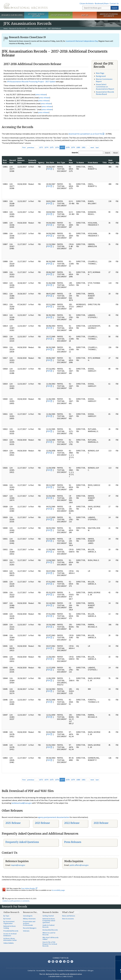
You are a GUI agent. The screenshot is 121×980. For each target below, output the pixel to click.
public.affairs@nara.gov (79, 865)
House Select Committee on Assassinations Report (105, 87)
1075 (52, 147)
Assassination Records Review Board (105, 93)
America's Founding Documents (109, 15)
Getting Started (48, 916)
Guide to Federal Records (48, 926)
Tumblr (60, 962)
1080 (78, 147)
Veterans (26, 931)
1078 (68, 147)
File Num (71, 161)
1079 (73, 147)
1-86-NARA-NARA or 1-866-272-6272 (61, 976)
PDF (48, 169)
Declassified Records (50, 930)
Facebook (49, 962)
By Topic (6, 916)
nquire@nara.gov (18, 865)
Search (115, 8)
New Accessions (68, 919)
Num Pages (111, 161)
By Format (7, 919)
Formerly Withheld (32, 161)
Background (101, 76)
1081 (84, 147)
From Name (93, 162)
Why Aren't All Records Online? (51, 938)
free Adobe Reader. (29, 888)
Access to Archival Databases (10, 935)
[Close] (118, 958)
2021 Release (101, 823)
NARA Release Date (21, 160)
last (97, 147)
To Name (80, 162)
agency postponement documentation (54, 817)
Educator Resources (60, 15)
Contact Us (114, 3)
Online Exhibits (9, 943)
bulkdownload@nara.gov (22, 803)
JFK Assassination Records (37, 28)
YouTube (64, 962)
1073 (41, 147)
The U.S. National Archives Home (25, 6)
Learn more (100, 976)
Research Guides (51, 912)
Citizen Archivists (87, 3)
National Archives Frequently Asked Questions (49, 921)
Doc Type (61, 162)
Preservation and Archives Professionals (29, 923)
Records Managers (30, 928)
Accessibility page (58, 890)
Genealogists (28, 916)
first (24, 147)
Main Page (100, 73)
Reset (116, 153)
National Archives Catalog (10, 927)
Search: (75, 152)
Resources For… (30, 912)
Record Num (13, 161)
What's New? (68, 912)
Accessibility (41, 971)
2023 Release (42, 823)
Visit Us (85, 15)
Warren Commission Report (104, 80)
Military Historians (29, 919)
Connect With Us (61, 958)
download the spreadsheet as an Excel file (85, 134)
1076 (57, 147)
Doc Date (50, 162)
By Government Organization (9, 922)
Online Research (11, 912)
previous (31, 147)
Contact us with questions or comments (16, 901)
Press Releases (73, 842)
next (92, 147)
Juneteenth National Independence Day (82, 41)
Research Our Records (12, 15)
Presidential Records (11, 931)
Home (6, 28)
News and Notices (69, 916)
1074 (46, 147)
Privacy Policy (51, 971)
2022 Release (72, 823)
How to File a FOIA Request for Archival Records (50, 944)
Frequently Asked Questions (22, 842)
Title (105, 162)
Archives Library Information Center (10, 939)
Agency (41, 162)
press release (41, 94)
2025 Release (13, 823)
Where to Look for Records (49, 934)
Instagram (57, 962)
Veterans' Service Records (36, 15)
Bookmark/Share (102, 3)
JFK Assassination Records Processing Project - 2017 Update (31, 82)
